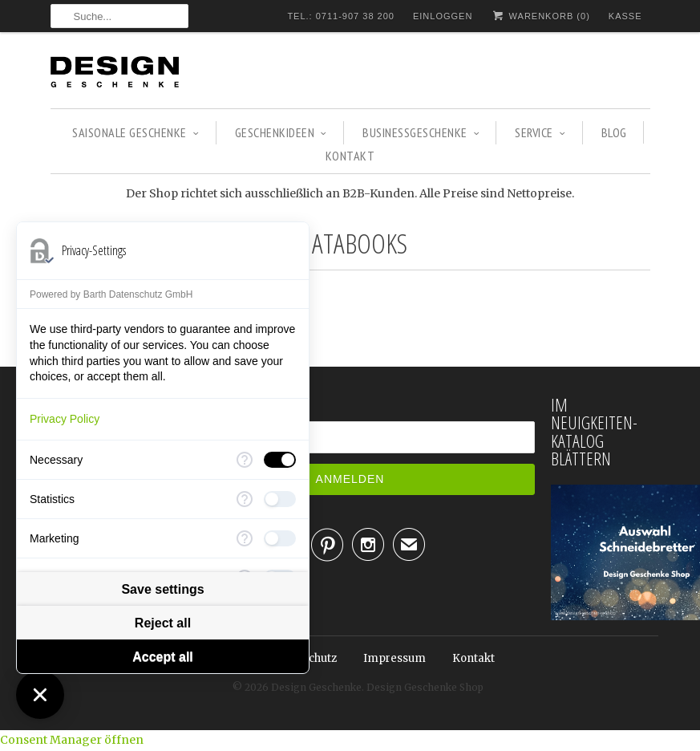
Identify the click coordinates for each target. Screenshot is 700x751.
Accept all (163, 657)
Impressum (395, 658)
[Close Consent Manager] (40, 695)
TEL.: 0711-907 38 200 (341, 16)
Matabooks (350, 243)
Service (540, 132)
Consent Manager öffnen (72, 740)
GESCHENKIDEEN (281, 132)
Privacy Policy (65, 419)
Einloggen (443, 16)
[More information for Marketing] (245, 538)
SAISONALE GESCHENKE (136, 132)
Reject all (163, 623)
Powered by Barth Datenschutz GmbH (111, 294)
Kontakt (350, 156)
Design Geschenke (316, 687)
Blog (614, 132)
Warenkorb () (540, 16)
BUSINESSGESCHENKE (421, 132)
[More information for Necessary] (245, 460)
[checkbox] (280, 460)
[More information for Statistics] (245, 499)
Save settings (162, 589)
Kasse (625, 16)
